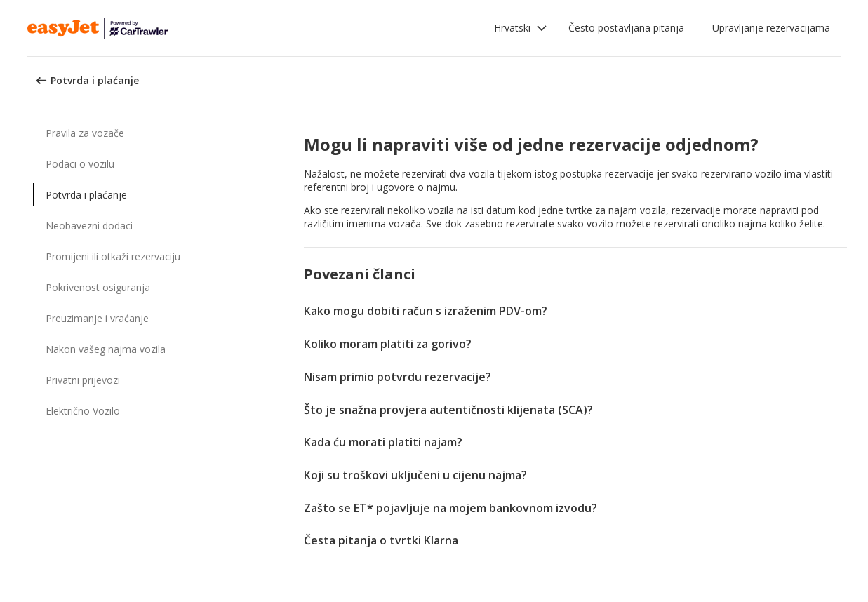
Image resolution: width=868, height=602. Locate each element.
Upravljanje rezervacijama (771, 28)
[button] (521, 28)
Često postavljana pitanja (626, 28)
